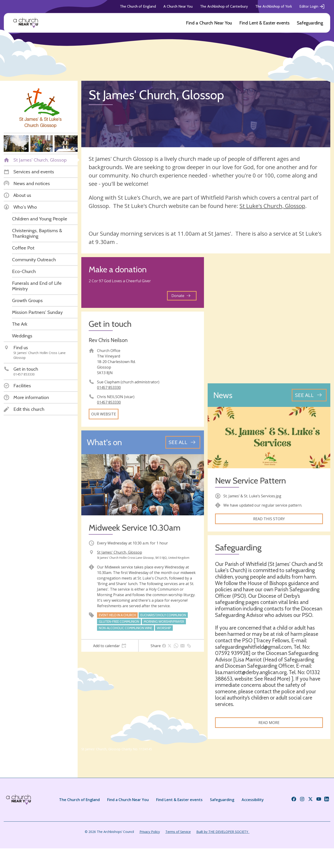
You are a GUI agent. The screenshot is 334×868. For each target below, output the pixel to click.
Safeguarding (310, 23)
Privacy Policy (150, 832)
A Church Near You (178, 6)
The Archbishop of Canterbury (224, 6)
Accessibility (253, 800)
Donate (181, 296)
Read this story (269, 519)
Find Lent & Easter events (264, 23)
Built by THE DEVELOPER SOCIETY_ (223, 832)
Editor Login (312, 6)
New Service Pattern (250, 481)
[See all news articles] (309, 395)
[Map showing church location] (269, 318)
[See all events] (183, 442)
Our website (104, 414)
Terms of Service (178, 832)
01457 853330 (109, 387)
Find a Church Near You (209, 23)
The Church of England (138, 6)
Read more (269, 723)
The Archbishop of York (274, 6)
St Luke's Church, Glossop (272, 206)
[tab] (110, 646)
